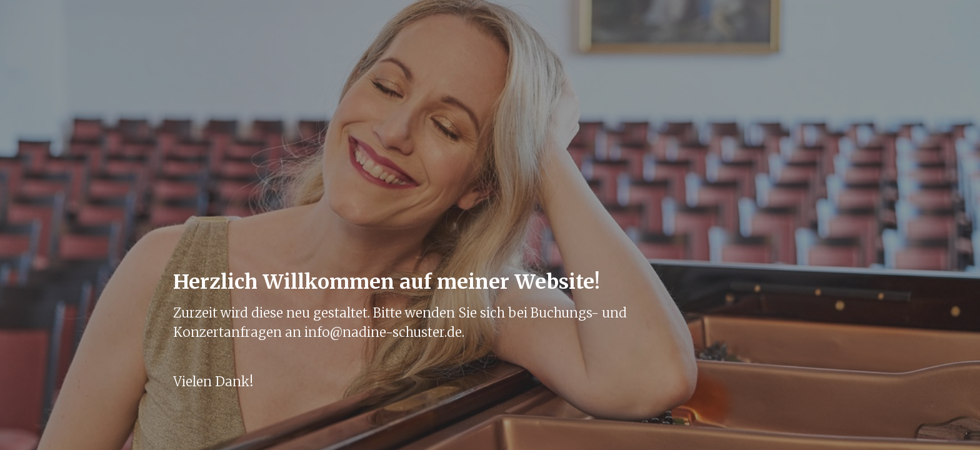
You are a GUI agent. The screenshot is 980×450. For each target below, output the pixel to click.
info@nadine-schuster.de (383, 332)
